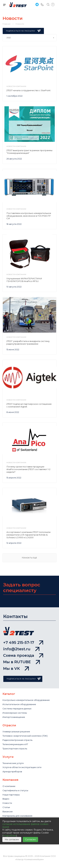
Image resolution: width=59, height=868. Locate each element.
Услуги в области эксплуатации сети (22, 767)
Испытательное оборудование (19, 704)
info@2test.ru (21, 649)
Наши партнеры (11, 795)
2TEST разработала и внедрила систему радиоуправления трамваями (28, 342)
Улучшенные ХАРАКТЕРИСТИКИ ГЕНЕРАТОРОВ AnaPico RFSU (24, 280)
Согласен (30, 840)
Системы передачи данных (17, 709)
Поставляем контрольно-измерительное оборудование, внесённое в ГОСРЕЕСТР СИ (29, 216)
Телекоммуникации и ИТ (15, 744)
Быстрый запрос (53, 4)
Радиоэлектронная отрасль (17, 740)
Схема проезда (23, 655)
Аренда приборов (12, 772)
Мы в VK (16, 668)
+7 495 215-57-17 (23, 642)
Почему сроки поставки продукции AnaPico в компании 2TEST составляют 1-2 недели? (28, 469)
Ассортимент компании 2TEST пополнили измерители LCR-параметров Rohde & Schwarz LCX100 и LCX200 (28, 535)
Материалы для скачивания (17, 816)
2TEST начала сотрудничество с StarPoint (28, 90)
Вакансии (8, 811)
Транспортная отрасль (15, 749)
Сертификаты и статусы (15, 790)
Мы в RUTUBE (21, 662)
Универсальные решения (16, 732)
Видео (6, 799)
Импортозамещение (14, 717)
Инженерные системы (15, 713)
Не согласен (12, 840)
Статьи (6, 807)
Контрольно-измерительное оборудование (26, 700)
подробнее (10, 836)
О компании (9, 786)
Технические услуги (13, 763)
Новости (7, 803)
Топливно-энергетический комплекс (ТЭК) (25, 736)
